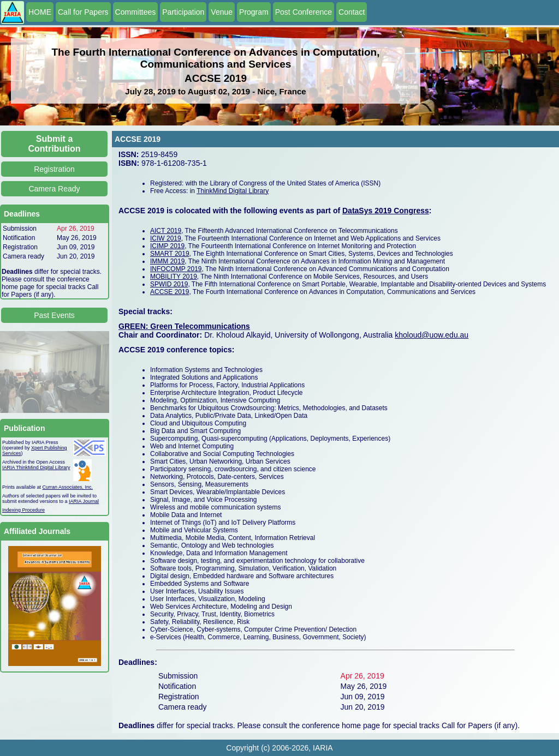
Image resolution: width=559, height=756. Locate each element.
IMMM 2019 (167, 261)
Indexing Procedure (23, 510)
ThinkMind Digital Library (233, 191)
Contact (352, 12)
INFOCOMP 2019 (176, 269)
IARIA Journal (84, 501)
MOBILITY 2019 (174, 277)
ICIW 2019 (166, 238)
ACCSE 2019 (170, 292)
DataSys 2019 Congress (386, 211)
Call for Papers (83, 12)
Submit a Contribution (55, 144)
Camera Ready (54, 189)
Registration (54, 169)
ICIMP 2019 (167, 246)
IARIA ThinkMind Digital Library (36, 467)
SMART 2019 (170, 254)
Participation (183, 12)
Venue (222, 12)
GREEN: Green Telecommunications (184, 326)
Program (254, 12)
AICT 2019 (166, 231)
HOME (40, 12)
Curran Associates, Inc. (68, 487)
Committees (136, 12)
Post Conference (304, 12)
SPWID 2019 (169, 284)
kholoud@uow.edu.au (432, 335)
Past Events (54, 315)
